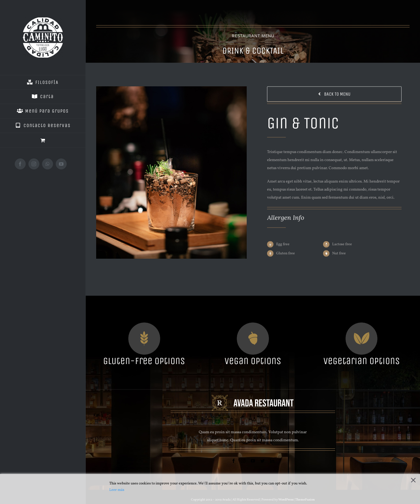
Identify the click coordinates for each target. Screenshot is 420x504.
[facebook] (234, 461)
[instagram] (243, 461)
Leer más (117, 490)
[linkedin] (272, 461)
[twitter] (262, 461)
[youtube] (253, 461)
